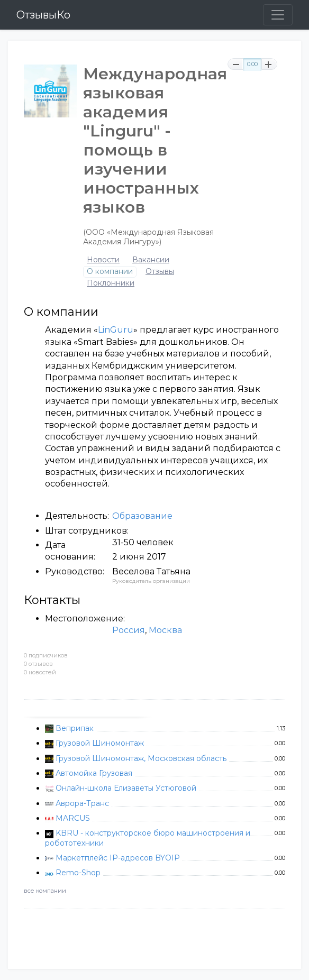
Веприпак (75, 728)
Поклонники (111, 283)
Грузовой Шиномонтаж (100, 743)
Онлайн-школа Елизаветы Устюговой (126, 788)
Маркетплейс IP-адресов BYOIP (118, 858)
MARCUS (73, 818)
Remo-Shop (78, 873)
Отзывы (160, 272)
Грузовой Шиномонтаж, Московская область (141, 758)
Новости (103, 260)
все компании (45, 891)
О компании (110, 272)
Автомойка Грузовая (94, 773)
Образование (142, 516)
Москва (165, 630)
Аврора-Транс (82, 803)
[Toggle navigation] (278, 15)
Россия (129, 630)
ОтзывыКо (43, 15)
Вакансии (151, 260)
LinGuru (116, 330)
